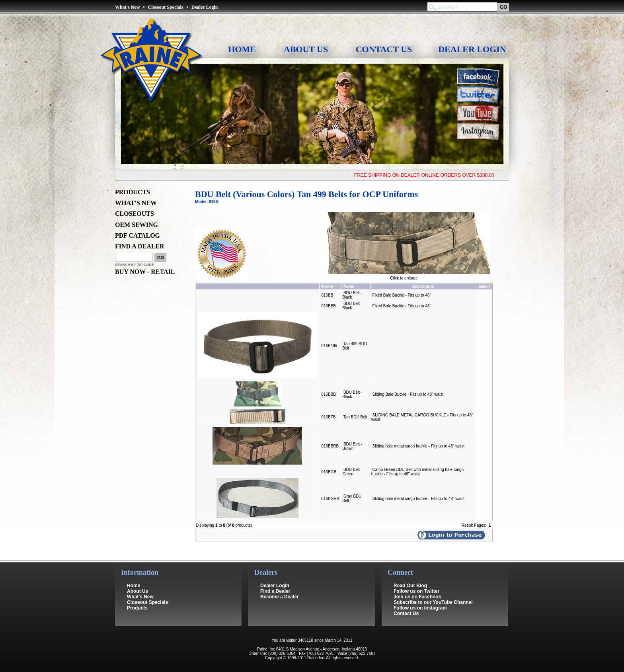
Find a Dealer (275, 586)
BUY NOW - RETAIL (145, 272)
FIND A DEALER (140, 246)
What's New (127, 7)
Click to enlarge (404, 276)
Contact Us (384, 49)
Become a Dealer (280, 591)
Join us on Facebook (417, 591)
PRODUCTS (133, 192)
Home (242, 49)
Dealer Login (205, 7)
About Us (306, 49)
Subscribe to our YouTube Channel (433, 597)
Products (137, 602)
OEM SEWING (136, 225)
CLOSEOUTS (135, 214)
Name (349, 286)
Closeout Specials (166, 7)
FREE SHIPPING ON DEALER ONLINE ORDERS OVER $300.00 (427, 175)
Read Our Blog (410, 580)
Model (327, 286)
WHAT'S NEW (136, 203)
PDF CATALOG (137, 235)
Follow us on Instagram (420, 602)
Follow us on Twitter (416, 586)
